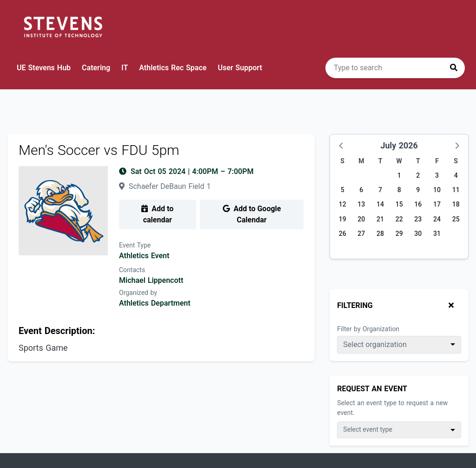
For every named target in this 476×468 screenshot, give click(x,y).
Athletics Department (155, 303)
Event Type (135, 245)
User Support (240, 68)
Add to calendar (157, 214)
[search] (395, 68)
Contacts (132, 270)
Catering (96, 68)
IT (125, 68)
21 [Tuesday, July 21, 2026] (380, 219)
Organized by (138, 293)
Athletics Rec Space (173, 68)
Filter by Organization (368, 329)
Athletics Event (144, 256)
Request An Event (372, 389)
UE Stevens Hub (44, 68)
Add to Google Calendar (252, 214)
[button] (342, 145)
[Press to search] (454, 68)
